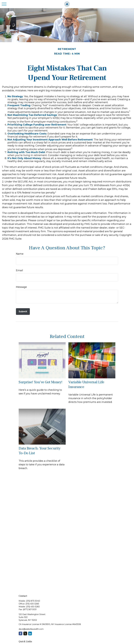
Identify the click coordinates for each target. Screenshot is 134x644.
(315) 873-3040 (33, 601)
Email (19, 270)
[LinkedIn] (30, 633)
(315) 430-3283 (32, 604)
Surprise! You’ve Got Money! (41, 382)
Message (21, 287)
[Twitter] (25, 633)
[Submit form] (23, 312)
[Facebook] (20, 633)
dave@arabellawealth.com (31, 629)
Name (20, 254)
